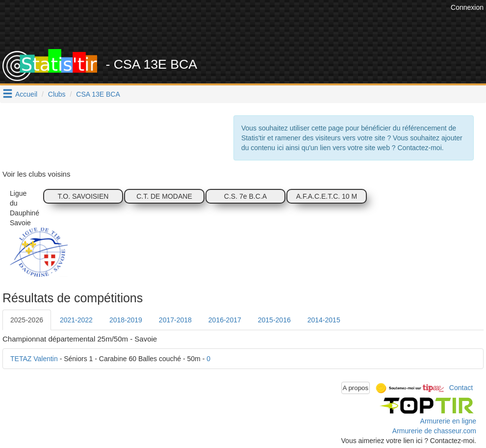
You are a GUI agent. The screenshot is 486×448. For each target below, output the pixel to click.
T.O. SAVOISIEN (83, 196)
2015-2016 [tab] (274, 320)
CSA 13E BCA (98, 94)
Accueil (26, 94)
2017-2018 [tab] (175, 320)
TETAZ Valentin (34, 359)
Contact (461, 387)
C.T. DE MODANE (164, 196)
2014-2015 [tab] (324, 320)
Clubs (57, 94)
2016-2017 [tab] (225, 320)
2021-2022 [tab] (76, 320)
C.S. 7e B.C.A (245, 196)
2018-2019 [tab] (126, 320)
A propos (356, 388)
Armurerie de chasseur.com (434, 431)
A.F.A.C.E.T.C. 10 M (327, 196)
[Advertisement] (270, 25)
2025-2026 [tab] (27, 320)
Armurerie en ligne (448, 421)
